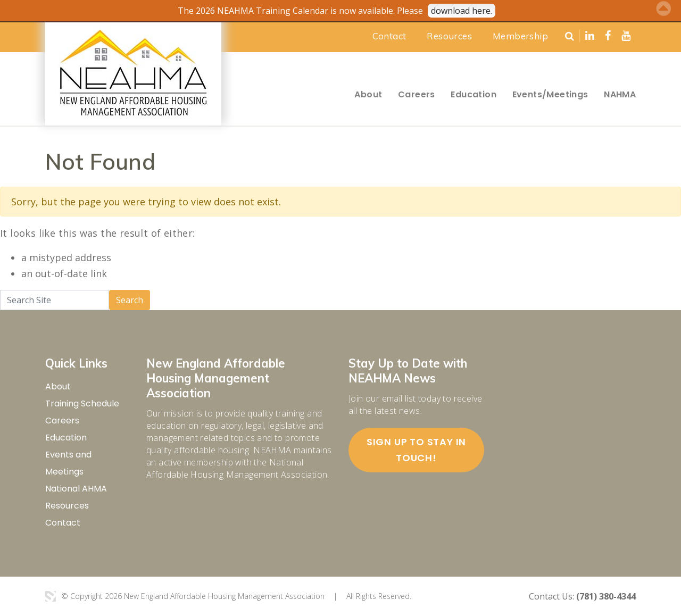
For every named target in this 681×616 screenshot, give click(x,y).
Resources (449, 36)
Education (474, 94)
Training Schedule (82, 403)
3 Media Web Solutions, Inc (51, 596)
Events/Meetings (550, 94)
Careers (417, 94)
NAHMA (620, 94)
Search (130, 300)
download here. (462, 11)
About (368, 94)
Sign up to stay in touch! (416, 450)
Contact (389, 36)
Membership (520, 36)
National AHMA (76, 489)
